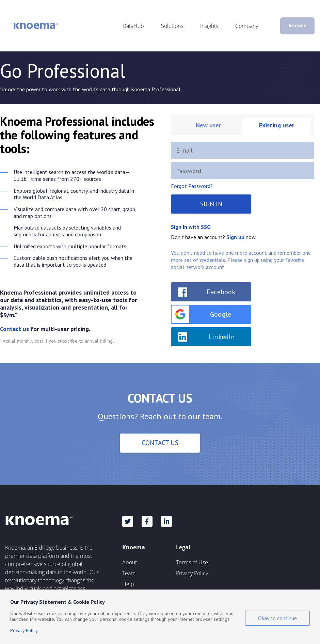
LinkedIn (222, 337)
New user (208, 125)
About (130, 562)
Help (128, 584)
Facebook (221, 292)
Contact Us (160, 443)
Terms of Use (192, 562)
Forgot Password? (192, 186)
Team (129, 573)
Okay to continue (277, 618)
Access (297, 26)
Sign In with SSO (191, 227)
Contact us (14, 329)
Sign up (235, 237)
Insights (209, 26)
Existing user (277, 125)
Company (247, 26)
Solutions (172, 26)
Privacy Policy (192, 573)
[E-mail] (242, 150)
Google (201, 314)
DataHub (133, 26)
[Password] (242, 171)
